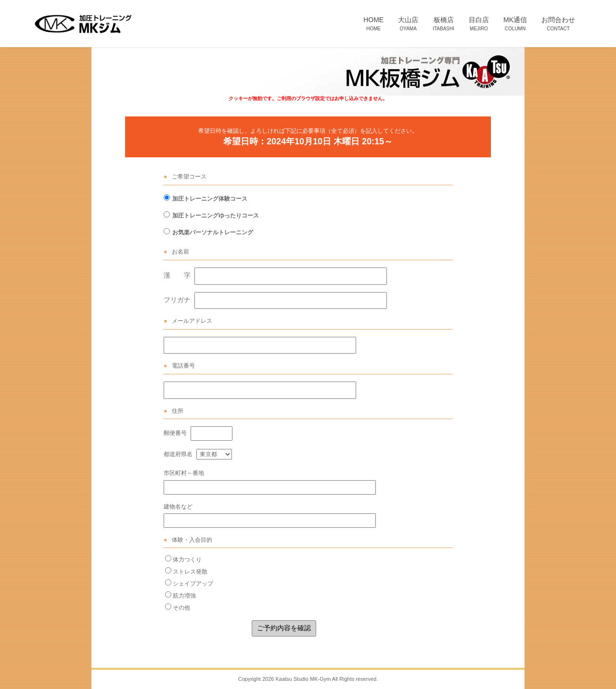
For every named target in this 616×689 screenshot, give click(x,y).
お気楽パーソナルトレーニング (213, 232)
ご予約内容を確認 (284, 628)
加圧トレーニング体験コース (210, 199)
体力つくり (187, 560)
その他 (181, 608)
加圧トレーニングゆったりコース (216, 216)
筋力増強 (184, 596)
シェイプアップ (193, 584)
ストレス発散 (190, 572)
